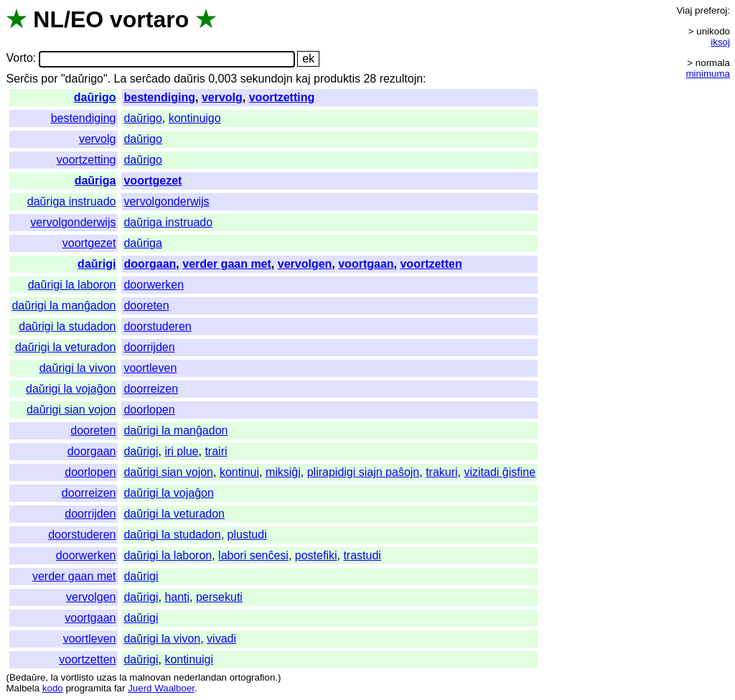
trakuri (441, 472)
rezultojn (401, 79)
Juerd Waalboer (161, 688)
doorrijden (149, 347)
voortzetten (431, 264)
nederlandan (200, 677)
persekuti (219, 597)
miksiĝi (283, 472)
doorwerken (154, 285)
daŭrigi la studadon (67, 326)
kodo (53, 688)
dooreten (146, 305)
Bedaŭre (27, 677)
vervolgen (305, 264)
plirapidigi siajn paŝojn (364, 472)
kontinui (239, 472)
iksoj (720, 42)
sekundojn (267, 79)
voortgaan (366, 264)
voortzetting (282, 97)
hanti (177, 597)
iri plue (181, 451)
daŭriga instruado (72, 201)
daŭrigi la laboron (72, 285)
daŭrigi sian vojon (71, 410)
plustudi (247, 535)
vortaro (149, 19)
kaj (303, 79)
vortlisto (78, 677)
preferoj (711, 10)
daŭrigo (95, 97)
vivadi (221, 639)
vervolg (222, 97)
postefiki (316, 555)
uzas (106, 677)
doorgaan (150, 264)
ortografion (253, 677)
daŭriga (95, 181)
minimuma (708, 74)
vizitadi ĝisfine (500, 472)
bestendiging (159, 97)
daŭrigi (97, 264)
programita (88, 688)
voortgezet (153, 181)
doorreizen (151, 389)
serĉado (150, 79)
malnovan (150, 677)
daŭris (189, 79)
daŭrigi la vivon (78, 368)
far (120, 688)
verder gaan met (227, 264)
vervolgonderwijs (166, 201)
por (49, 79)
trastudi (362, 555)
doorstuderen (157, 326)
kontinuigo (195, 118)
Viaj (684, 10)
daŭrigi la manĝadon (64, 305)
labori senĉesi (253, 555)
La (121, 79)
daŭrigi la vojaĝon (71, 389)
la (55, 677)
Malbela (23, 688)
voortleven (150, 368)
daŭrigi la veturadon (66, 347)
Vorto (19, 59)
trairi (216, 451)
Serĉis (22, 79)
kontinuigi (189, 659)
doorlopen (149, 410)
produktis (337, 79)
